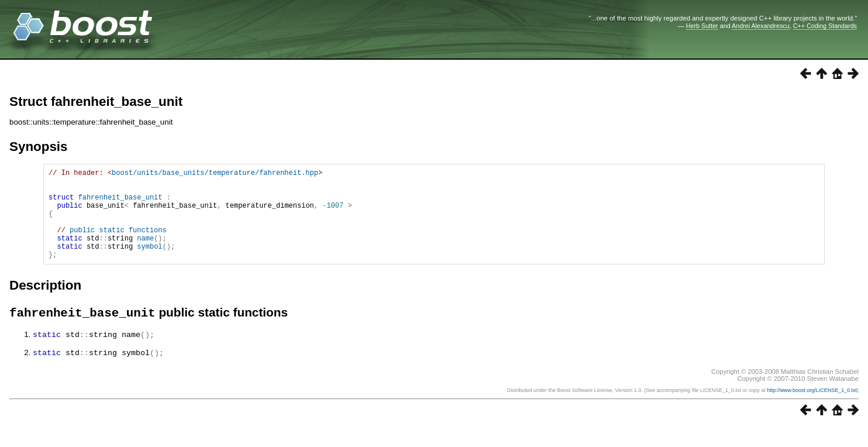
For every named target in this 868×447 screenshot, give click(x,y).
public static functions (118, 244)
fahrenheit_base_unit (120, 204)
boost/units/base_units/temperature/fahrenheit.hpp (215, 174)
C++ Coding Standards (825, 26)
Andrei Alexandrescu (761, 26)
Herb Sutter (702, 26)
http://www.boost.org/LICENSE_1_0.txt (812, 410)
